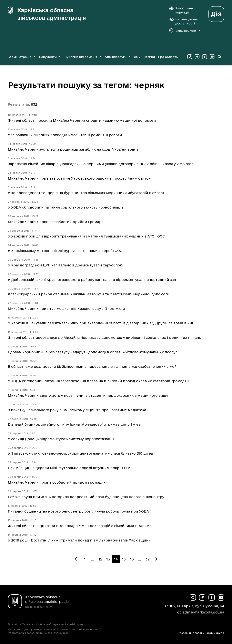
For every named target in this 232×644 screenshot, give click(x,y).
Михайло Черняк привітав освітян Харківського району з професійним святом (80, 178)
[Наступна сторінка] (155, 559)
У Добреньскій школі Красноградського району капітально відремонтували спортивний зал (92, 280)
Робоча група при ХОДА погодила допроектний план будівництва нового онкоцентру (86, 497)
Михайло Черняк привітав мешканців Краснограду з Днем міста (66, 309)
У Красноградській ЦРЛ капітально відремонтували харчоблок (65, 265)
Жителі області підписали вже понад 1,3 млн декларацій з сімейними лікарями (80, 526)
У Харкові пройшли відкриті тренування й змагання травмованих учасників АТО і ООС (86, 236)
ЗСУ (137, 57)
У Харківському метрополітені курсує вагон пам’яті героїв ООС (65, 251)
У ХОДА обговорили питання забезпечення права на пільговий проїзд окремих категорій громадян (98, 381)
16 (132, 559)
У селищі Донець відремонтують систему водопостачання (61, 439)
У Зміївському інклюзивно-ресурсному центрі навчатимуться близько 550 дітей (81, 453)
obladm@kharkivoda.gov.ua (201, 612)
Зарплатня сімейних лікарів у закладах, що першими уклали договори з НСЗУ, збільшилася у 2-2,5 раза (101, 164)
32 (147, 559)
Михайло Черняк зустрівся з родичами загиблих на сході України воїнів (73, 149)
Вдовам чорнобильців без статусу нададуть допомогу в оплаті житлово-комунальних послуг (92, 352)
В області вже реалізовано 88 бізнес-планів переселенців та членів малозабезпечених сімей (92, 367)
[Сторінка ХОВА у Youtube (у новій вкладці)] (212, 57)
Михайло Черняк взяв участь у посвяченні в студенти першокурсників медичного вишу (88, 395)
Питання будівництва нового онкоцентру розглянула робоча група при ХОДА (78, 511)
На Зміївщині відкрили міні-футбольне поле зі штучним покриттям (69, 468)
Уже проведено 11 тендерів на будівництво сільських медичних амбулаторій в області (87, 193)
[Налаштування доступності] (184, 21)
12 (100, 559)
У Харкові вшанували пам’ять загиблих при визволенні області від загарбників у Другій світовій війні (100, 323)
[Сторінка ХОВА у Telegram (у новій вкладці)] (197, 57)
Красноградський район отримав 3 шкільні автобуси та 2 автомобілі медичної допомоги (89, 294)
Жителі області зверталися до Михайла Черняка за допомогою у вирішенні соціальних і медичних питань (104, 338)
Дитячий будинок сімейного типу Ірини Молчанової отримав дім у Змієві (75, 424)
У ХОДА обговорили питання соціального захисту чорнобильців (66, 207)
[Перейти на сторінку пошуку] (219, 57)
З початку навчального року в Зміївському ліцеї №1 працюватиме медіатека (77, 410)
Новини (149, 57)
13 (108, 559)
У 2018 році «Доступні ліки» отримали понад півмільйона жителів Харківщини (79, 540)
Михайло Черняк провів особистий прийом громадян (57, 222)
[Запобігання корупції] (184, 10)
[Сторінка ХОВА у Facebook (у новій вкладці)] (205, 57)
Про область (168, 57)
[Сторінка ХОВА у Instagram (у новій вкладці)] (190, 57)
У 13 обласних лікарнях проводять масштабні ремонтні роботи (65, 135)
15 (124, 559)
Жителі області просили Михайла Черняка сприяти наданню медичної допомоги (82, 120)
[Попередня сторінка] (77, 559)
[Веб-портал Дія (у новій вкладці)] (216, 13)
